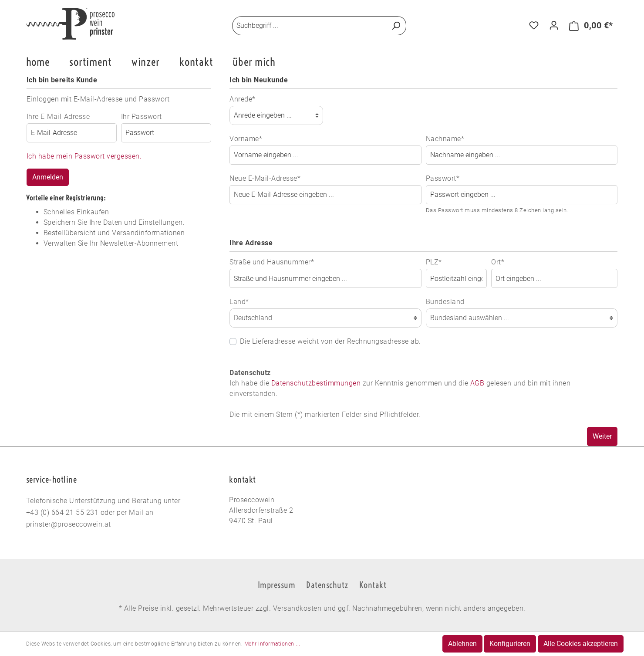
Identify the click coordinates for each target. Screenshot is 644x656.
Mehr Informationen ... (272, 644)
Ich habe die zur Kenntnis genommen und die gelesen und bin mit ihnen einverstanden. (400, 388)
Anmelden (48, 177)
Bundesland (445, 302)
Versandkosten (297, 608)
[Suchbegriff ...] (309, 26)
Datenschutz (327, 585)
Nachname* (445, 139)
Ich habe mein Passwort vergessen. (84, 156)
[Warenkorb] (591, 26)
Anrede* (243, 99)
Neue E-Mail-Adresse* (265, 178)
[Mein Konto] (554, 25)
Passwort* (443, 178)
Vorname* (246, 139)
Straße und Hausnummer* (272, 262)
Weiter (602, 436)
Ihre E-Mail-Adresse (58, 117)
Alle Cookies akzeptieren (581, 644)
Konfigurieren (510, 644)
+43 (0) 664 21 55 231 (62, 512)
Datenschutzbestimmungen (316, 383)
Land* (239, 302)
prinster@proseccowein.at (69, 524)
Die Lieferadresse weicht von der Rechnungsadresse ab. (330, 341)
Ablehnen (462, 644)
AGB (477, 383)
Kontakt (373, 585)
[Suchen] (396, 26)
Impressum (277, 585)
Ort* (498, 262)
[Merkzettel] (534, 25)
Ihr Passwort (142, 117)
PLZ (434, 262)
